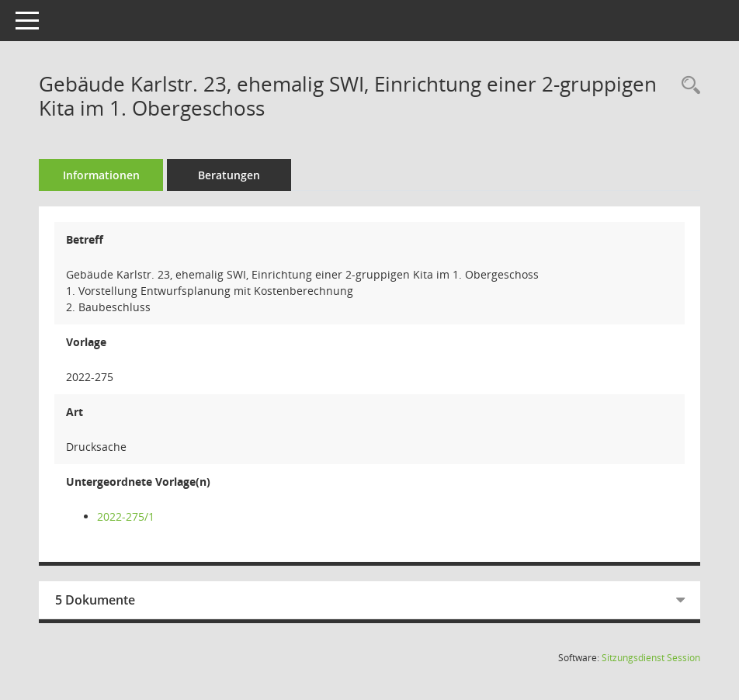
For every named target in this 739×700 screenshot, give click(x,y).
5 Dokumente (95, 600)
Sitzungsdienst (651, 658)
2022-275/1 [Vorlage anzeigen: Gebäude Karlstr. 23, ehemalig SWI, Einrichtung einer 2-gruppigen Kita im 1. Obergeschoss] (126, 516)
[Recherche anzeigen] (687, 86)
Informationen (101, 175)
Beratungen (229, 175)
